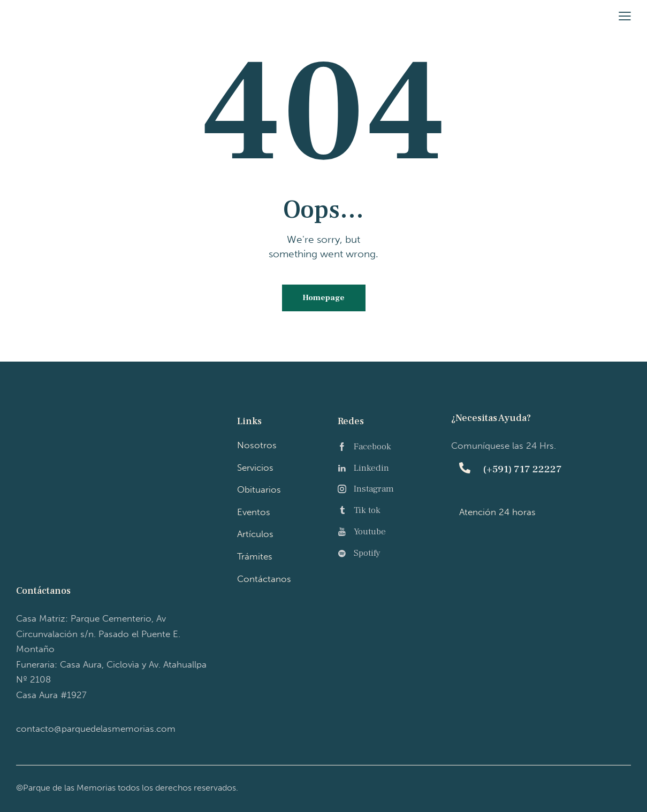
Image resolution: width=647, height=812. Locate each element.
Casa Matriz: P (98, 634)
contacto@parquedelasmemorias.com (96, 729)
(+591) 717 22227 (522, 470)
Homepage (324, 298)
